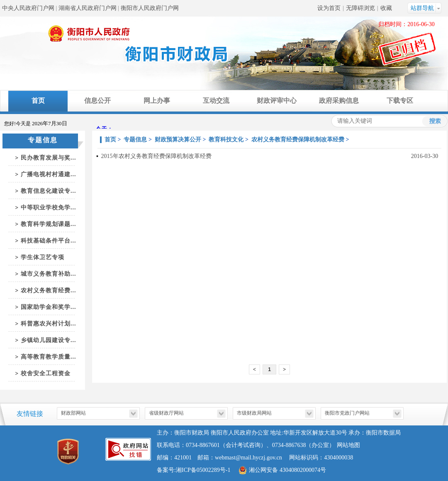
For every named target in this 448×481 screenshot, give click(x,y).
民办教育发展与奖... (49, 158)
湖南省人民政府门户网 (88, 8)
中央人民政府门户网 (28, 8)
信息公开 (97, 101)
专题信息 (135, 140)
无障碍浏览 (360, 8)
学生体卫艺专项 (43, 257)
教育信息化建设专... (49, 191)
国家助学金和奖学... (49, 307)
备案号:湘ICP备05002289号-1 (194, 470)
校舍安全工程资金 (46, 373)
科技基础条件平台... (49, 241)
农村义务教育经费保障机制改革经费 (298, 140)
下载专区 (400, 101)
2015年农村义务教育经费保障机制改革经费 (156, 156)
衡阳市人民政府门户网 (150, 8)
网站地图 (348, 445)
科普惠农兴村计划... (49, 324)
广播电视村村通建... (49, 174)
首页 (38, 101)
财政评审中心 (277, 101)
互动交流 (216, 101)
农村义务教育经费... (49, 290)
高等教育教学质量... (49, 357)
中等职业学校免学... (49, 208)
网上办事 (157, 101)
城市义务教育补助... (49, 274)
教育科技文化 (226, 140)
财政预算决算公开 (178, 140)
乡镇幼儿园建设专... (49, 340)
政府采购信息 (339, 101)
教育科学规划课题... (49, 224)
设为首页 (329, 8)
